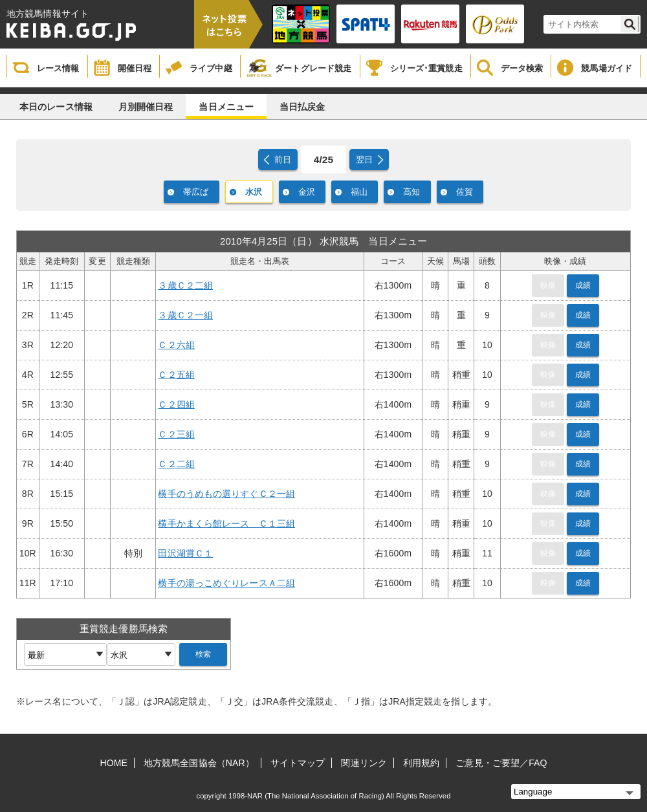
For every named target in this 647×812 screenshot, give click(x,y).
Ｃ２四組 (176, 404)
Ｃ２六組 (176, 345)
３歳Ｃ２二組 (185, 285)
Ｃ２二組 (176, 464)
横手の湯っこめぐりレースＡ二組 (226, 583)
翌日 (364, 159)
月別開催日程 (146, 107)
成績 (583, 285)
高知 (411, 192)
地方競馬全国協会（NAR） (199, 763)
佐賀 (465, 192)
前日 (283, 159)
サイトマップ (298, 763)
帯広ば (196, 192)
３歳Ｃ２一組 (185, 315)
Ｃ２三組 (176, 434)
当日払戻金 (302, 107)
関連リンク (364, 763)
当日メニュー (226, 107)
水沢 (254, 192)
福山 (359, 192)
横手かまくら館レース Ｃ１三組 (226, 523)
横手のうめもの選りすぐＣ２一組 (226, 494)
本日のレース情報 (56, 107)
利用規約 (421, 763)
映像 (548, 285)
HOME (114, 763)
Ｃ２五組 (176, 375)
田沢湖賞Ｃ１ (185, 553)
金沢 (307, 192)
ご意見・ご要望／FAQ (501, 763)
